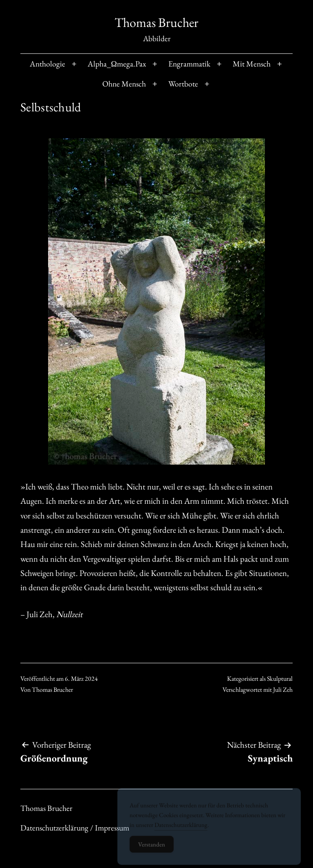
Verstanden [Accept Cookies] (152, 848)
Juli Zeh (283, 690)
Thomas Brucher (156, 22)
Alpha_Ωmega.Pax (117, 64)
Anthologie (47, 64)
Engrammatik (189, 64)
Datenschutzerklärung (181, 829)
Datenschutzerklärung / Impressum (75, 828)
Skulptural (280, 679)
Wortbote (183, 84)
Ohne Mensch (124, 84)
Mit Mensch (252, 64)
